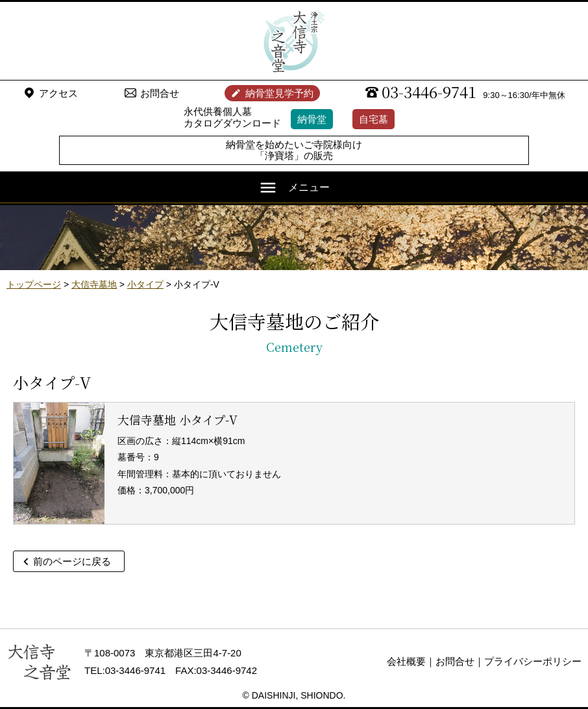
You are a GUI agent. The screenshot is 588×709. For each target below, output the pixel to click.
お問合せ (160, 93)
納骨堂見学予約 (279, 93)
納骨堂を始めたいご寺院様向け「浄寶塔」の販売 (294, 150)
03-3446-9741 (429, 92)
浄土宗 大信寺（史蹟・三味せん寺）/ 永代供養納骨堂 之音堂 (294, 41)
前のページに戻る (72, 561)
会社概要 (406, 661)
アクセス (58, 93)
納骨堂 (312, 119)
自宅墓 (374, 119)
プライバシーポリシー (533, 661)
